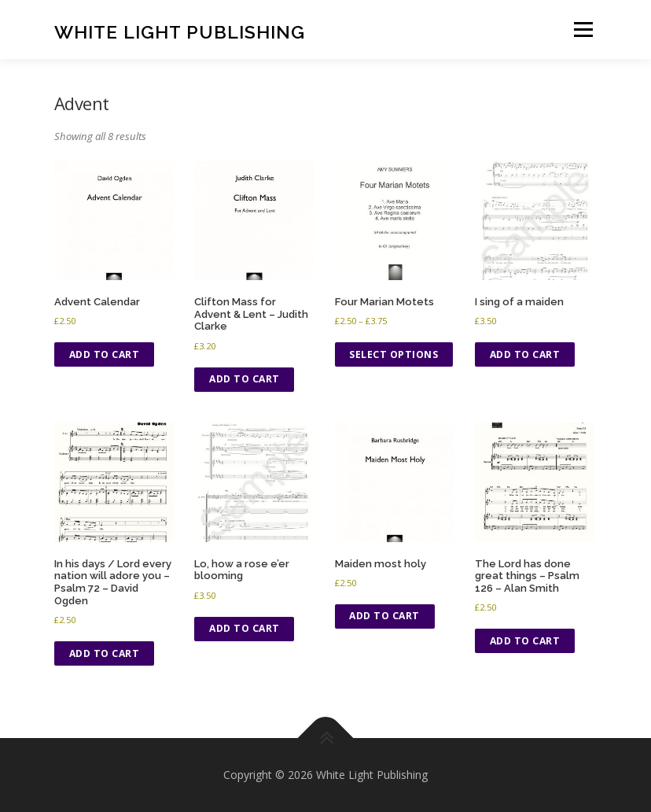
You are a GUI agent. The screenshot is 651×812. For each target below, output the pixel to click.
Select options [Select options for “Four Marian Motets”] (394, 354)
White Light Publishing (180, 31)
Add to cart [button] (105, 354)
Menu (583, 29)
